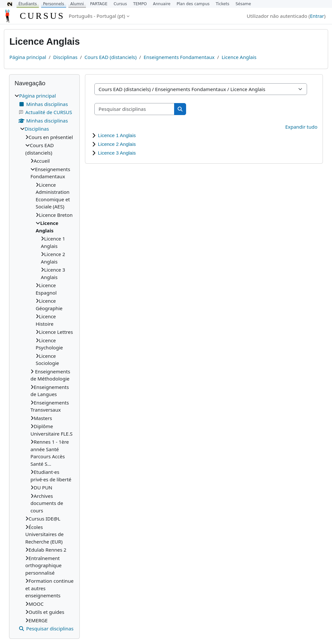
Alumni (77, 4)
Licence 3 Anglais (117, 153)
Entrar (317, 16)
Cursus (120, 4)
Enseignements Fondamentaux (179, 57)
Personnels (54, 4)
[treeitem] (44, 362)
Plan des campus (193, 4)
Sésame (243, 4)
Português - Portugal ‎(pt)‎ (97, 16)
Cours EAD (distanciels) (110, 57)
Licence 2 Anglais (117, 144)
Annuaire (162, 4)
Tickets (222, 4)
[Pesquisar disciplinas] (135, 109)
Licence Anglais (239, 57)
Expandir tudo (301, 127)
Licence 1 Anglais (117, 135)
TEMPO (140, 4)
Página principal (28, 57)
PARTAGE (99, 4)
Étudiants (28, 4)
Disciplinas (65, 57)
